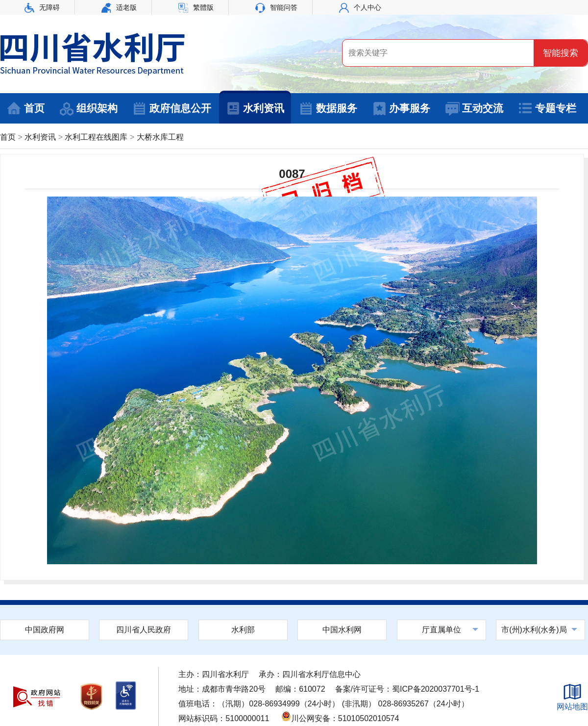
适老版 (119, 7)
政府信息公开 (172, 109)
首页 (26, 109)
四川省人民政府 (144, 630)
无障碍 (42, 7)
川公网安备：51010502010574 (340, 718)
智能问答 (276, 7)
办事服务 (401, 109)
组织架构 (88, 109)
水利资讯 (255, 109)
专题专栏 (547, 109)
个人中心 (360, 7)
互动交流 (474, 109)
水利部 (243, 630)
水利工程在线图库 (96, 137)
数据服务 (328, 109)
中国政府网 (45, 630)
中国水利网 (342, 630)
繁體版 (196, 7)
